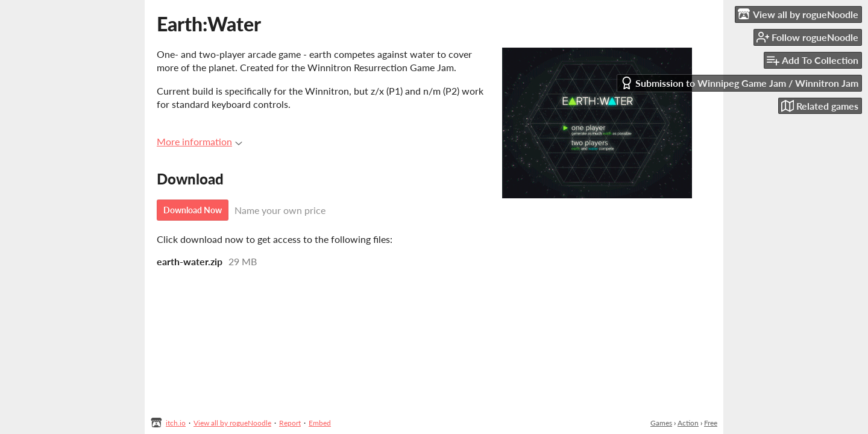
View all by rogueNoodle (232, 423)
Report (290, 423)
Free (711, 423)
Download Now (193, 210)
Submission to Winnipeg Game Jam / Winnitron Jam (739, 83)
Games (661, 423)
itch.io (176, 423)
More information (200, 141)
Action (688, 423)
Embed (320, 423)
